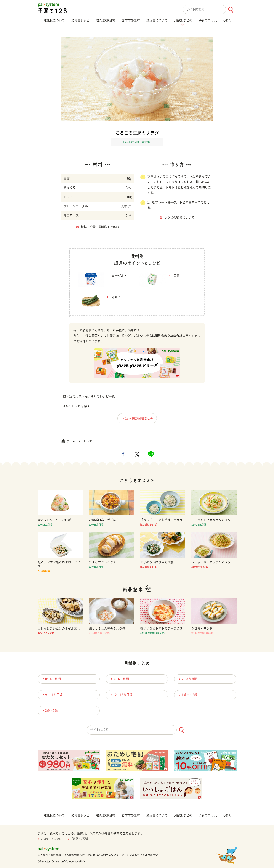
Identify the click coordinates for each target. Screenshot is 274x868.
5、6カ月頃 (119, 679)
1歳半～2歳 (187, 695)
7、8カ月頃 (187, 679)
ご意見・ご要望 (78, 839)
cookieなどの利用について (103, 855)
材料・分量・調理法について (100, 227)
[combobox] (210, 9)
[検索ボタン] (230, 10)
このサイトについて (51, 839)
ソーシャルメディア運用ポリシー (141, 855)
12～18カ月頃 (121, 695)
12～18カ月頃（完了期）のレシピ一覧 (89, 396)
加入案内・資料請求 (49, 855)
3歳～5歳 (50, 710)
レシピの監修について (179, 217)
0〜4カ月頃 (51, 679)
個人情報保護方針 (74, 855)
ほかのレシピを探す (76, 406)
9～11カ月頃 (52, 695)
